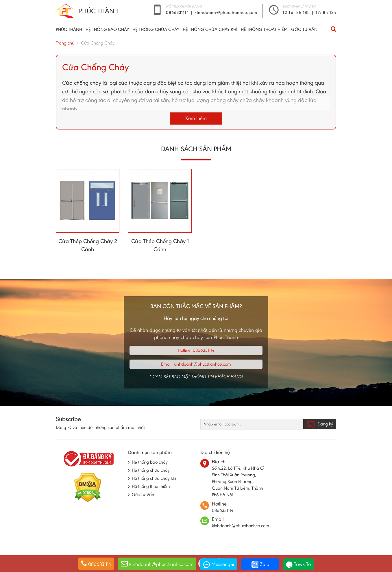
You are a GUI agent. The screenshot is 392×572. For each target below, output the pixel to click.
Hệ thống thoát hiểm (264, 29)
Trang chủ (65, 43)
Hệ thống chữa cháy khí (210, 29)
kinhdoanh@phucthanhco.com (226, 12)
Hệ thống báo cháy (107, 29)
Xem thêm (196, 118)
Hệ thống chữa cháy (156, 29)
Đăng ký (320, 424)
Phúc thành (69, 29)
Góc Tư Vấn (304, 29)
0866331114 (178, 12)
